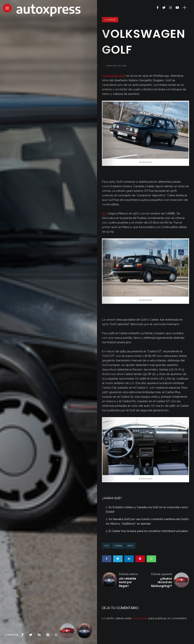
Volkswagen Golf (113, 76)
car (106, 546)
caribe (118, 546)
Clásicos (110, 20)
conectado (140, 618)
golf (130, 546)
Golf (105, 213)
